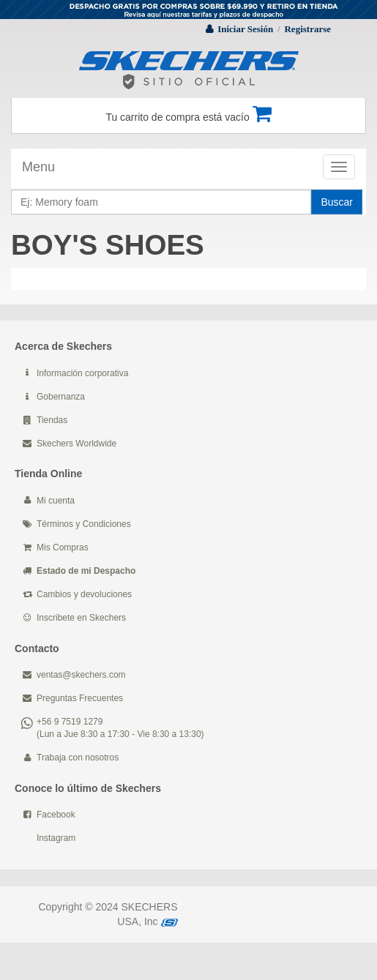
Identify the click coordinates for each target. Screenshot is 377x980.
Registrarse (307, 29)
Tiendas (52, 420)
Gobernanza (61, 397)
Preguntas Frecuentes (80, 698)
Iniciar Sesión (245, 29)
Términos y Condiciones (84, 524)
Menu (38, 167)
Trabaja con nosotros (78, 758)
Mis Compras (63, 547)
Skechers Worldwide (76, 444)
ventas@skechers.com (81, 675)
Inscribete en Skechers (81, 618)
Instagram (56, 838)
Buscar (337, 202)
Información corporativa (82, 373)
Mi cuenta (56, 501)
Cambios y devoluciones (84, 594)
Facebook (56, 815)
